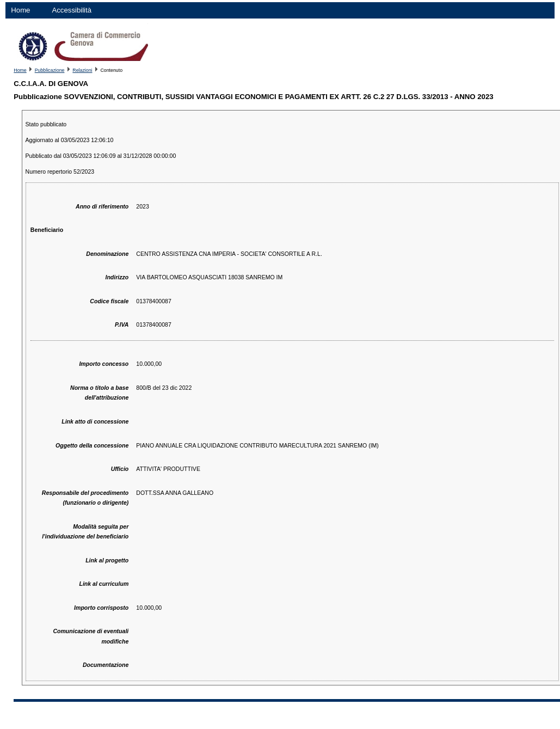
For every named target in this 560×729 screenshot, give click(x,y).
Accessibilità (72, 10)
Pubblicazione (50, 70)
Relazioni (82, 70)
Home (20, 10)
